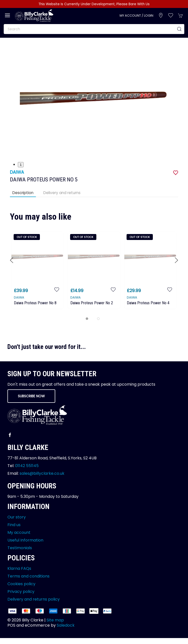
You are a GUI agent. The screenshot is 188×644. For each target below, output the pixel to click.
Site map (55, 620)
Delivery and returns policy (34, 599)
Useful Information (25, 540)
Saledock (66, 625)
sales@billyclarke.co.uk (42, 473)
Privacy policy (21, 592)
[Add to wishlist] (57, 289)
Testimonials (20, 548)
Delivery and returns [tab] (62, 193)
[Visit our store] (161, 15)
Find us (14, 525)
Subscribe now (31, 396)
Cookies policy (21, 584)
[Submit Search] (179, 29)
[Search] (94, 29)
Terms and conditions (28, 576)
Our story (17, 517)
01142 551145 (27, 466)
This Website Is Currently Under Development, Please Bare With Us (94, 4)
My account (19, 532)
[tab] (87, 319)
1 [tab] (21, 165)
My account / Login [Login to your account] (136, 16)
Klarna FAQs (19, 568)
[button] (7, 15)
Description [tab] (23, 193)
